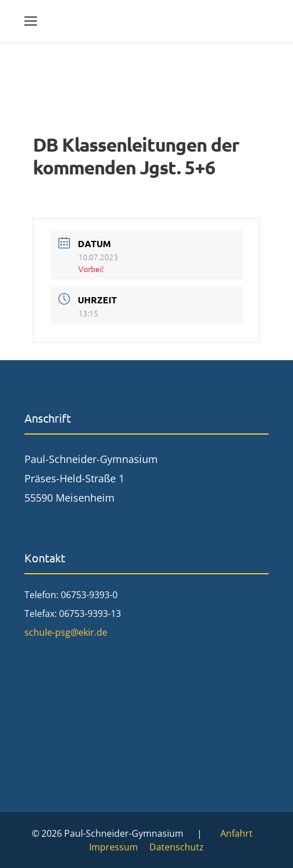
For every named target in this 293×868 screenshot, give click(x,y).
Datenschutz (177, 847)
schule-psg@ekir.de (66, 632)
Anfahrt (237, 833)
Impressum (114, 847)
